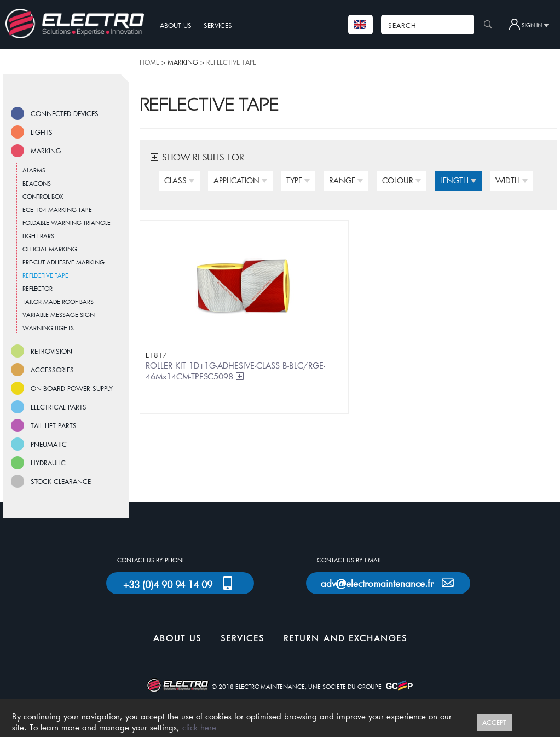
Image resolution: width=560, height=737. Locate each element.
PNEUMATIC (49, 444)
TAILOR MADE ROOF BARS (58, 301)
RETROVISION (51, 351)
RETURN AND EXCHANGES (345, 638)
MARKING (46, 151)
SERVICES (218, 25)
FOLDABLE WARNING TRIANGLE (67, 223)
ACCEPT (494, 722)
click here (199, 727)
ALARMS (34, 170)
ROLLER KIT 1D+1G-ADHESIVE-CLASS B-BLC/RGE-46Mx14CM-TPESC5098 (235, 371)
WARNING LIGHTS (48, 328)
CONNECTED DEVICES (65, 113)
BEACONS (37, 183)
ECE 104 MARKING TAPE (57, 209)
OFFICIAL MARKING (50, 249)
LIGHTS (42, 132)
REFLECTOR (37, 288)
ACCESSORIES (52, 370)
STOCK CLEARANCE (61, 481)
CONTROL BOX (43, 196)
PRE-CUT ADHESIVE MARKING (63, 262)
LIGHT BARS (38, 236)
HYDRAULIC (48, 463)
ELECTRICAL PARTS (59, 407)
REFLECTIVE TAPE (231, 62)
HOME (149, 62)
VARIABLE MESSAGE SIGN (59, 315)
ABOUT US (176, 25)
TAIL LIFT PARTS (54, 425)
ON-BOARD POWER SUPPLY (72, 388)
